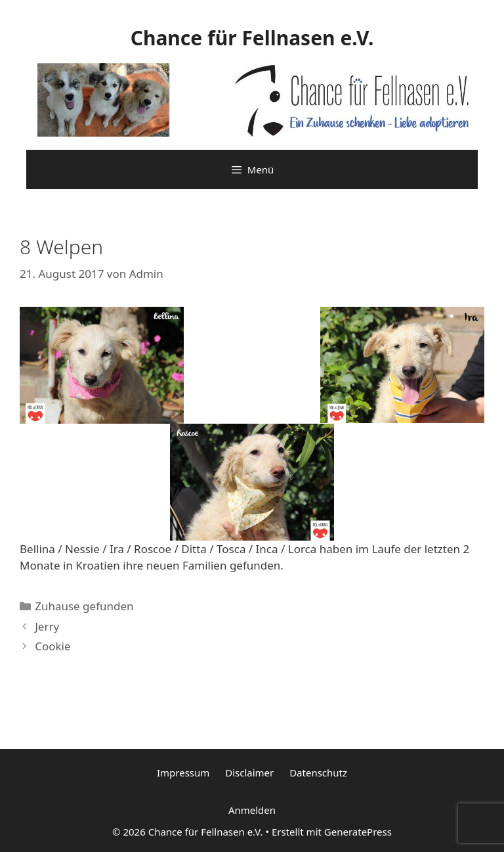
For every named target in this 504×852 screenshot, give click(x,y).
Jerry (47, 626)
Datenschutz (318, 773)
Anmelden (252, 810)
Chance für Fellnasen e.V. (252, 38)
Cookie (52, 646)
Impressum (183, 773)
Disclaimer (249, 773)
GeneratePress (358, 832)
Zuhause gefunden (84, 606)
